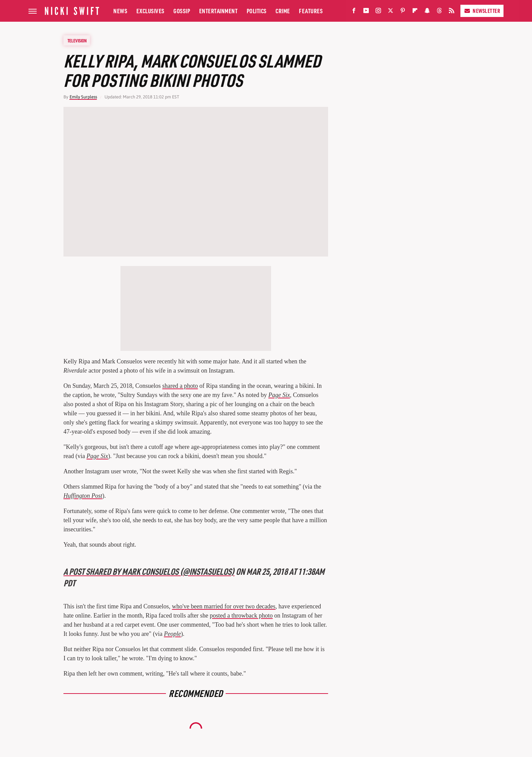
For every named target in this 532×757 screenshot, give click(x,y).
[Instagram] (378, 12)
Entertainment (218, 11)
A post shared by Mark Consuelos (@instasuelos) (149, 571)
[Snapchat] (427, 12)
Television (77, 40)
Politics (257, 11)
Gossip (182, 11)
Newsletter (482, 11)
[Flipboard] (415, 12)
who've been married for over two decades (224, 606)
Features (311, 11)
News (120, 11)
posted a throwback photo (241, 616)
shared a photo (180, 386)
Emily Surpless (83, 97)
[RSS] (452, 12)
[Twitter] (391, 12)
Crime (283, 11)
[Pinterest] (403, 12)
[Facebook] (354, 12)
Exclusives (150, 11)
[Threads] (439, 12)
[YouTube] (366, 12)
